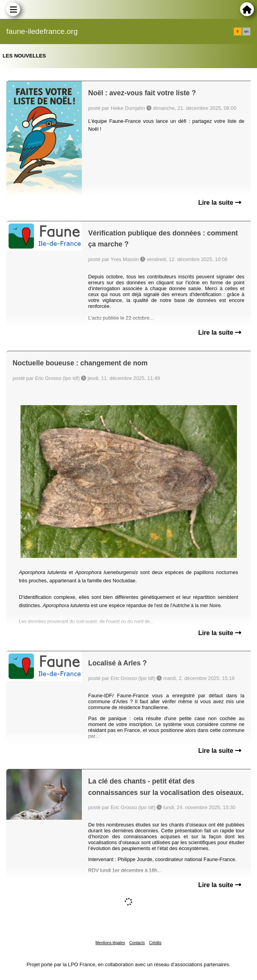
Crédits (155, 943)
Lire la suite (220, 203)
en (246, 31)
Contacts (137, 943)
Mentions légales (110, 943)
